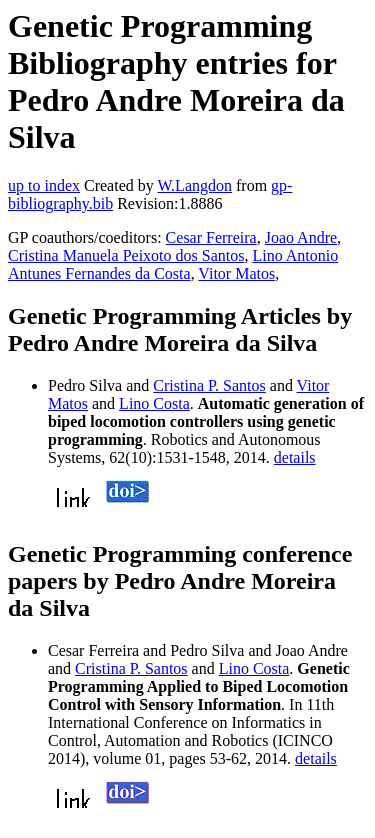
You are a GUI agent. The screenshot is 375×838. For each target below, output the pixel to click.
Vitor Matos (236, 273)
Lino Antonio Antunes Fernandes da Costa (173, 264)
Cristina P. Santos (209, 385)
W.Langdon (194, 185)
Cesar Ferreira (211, 237)
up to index (44, 185)
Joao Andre (301, 237)
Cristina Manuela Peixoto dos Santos (126, 255)
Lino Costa (154, 403)
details (295, 457)
